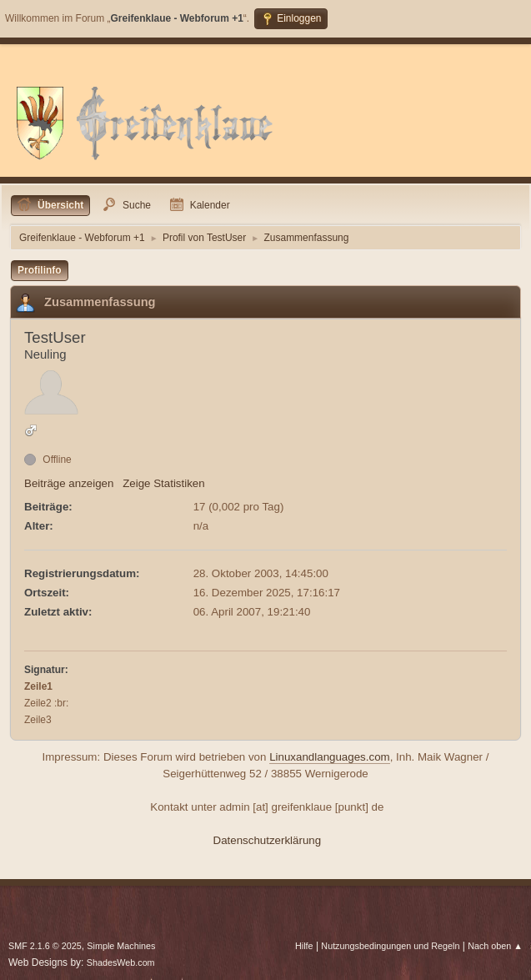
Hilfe (304, 946)
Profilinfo (40, 270)
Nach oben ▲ (495, 946)
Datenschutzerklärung (268, 840)
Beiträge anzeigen (69, 483)
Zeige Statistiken (164, 483)
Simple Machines (121, 946)
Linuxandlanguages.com (330, 757)
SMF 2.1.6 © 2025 (45, 946)
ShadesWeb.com (121, 962)
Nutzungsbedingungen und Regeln (390, 946)
